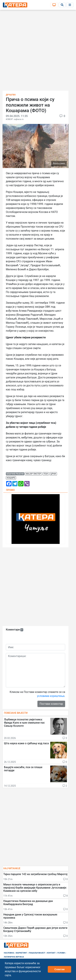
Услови (61, 953)
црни (53, 474)
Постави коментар (51, 704)
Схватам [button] (60, 969)
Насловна (9, 953)
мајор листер (33, 474)
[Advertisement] (38, 51)
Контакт (51, 953)
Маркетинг (21, 953)
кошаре (11, 478)
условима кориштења (51, 696)
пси (46, 474)
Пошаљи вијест (37, 953)
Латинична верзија (14, 957)
